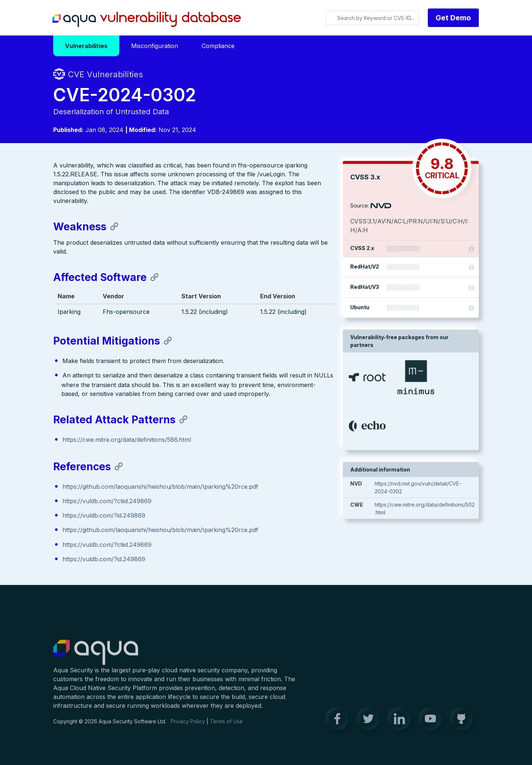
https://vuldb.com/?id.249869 (104, 516)
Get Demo (453, 18)
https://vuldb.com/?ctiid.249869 (107, 502)
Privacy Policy (188, 726)
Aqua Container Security (96, 657)
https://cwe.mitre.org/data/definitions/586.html (127, 440)
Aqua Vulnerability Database (147, 20)
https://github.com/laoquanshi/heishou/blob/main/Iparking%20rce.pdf (160, 487)
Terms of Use (226, 726)
